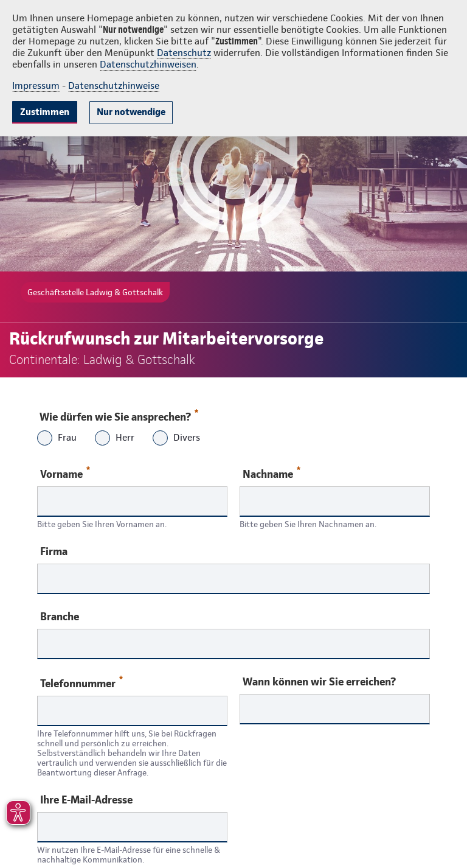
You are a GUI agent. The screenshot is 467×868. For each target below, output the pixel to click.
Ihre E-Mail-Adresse (86, 800)
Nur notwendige (131, 112)
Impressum (36, 86)
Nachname (272, 473)
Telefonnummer (81, 683)
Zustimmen (45, 112)
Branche (60, 617)
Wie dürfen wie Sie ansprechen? (118, 414)
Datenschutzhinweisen (148, 64)
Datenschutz (184, 53)
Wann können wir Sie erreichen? (319, 682)
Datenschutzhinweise (114, 86)
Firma (54, 551)
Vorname (65, 473)
